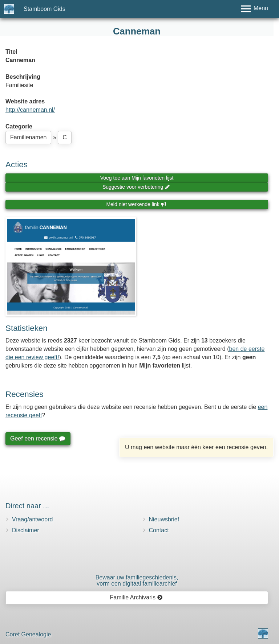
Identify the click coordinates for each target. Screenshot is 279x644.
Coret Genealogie (28, 634)
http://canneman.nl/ (30, 110)
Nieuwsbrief (164, 519)
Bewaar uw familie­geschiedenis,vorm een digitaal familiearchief (137, 581)
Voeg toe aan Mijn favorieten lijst (137, 178)
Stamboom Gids (45, 9)
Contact (159, 530)
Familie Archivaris (136, 597)
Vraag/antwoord (32, 519)
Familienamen (28, 137)
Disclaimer (26, 530)
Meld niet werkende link (136, 204)
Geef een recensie (37, 438)
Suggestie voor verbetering (136, 187)
